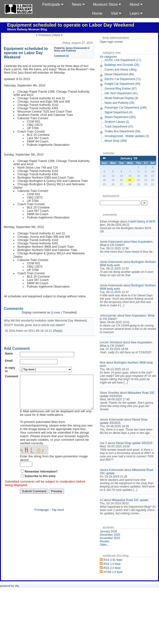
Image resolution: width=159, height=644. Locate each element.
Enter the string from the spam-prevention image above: (59, 453)
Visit (116, 13)
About (136, 4)
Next (60, 35)
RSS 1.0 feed (119, 591)
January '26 (132, 158)
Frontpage (45, 503)
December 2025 (117, 561)
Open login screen (119, 42)
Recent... (113, 568)
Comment (11, 370)
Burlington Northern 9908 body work (129, 270)
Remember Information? (41, 465)
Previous (48, 35)
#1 (7, 324)
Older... (112, 571)
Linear (60, 306)
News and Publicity (72, 51)
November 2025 (117, 565)
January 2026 (116, 558)
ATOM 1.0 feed (120, 599)
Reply (58, 324)
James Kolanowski (84, 48)
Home (97, 13)
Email (9, 354)
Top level (61, 503)
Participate (53, 4)
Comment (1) (69, 56)
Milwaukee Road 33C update (137, 523)
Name (9, 347)
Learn (136, 13)
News (78, 4)
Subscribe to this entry (40, 469)
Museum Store (107, 4)
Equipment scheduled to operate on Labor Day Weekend (71, 25)
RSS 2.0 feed (119, 595)
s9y (17, 612)
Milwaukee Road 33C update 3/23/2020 (132, 408)
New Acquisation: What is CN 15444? (128, 247)
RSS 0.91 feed (120, 587)
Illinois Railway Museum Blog (27, 29)
